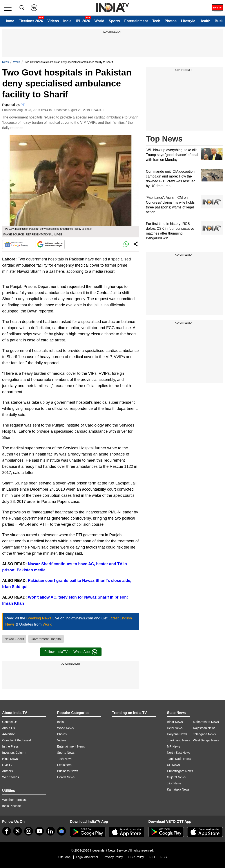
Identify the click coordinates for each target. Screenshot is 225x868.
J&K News (174, 783)
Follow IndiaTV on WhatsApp (71, 652)
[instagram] (29, 831)
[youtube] (40, 831)
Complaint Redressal (16, 740)
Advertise (9, 734)
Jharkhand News (178, 740)
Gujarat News (176, 777)
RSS (164, 857)
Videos (53, 21)
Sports (114, 21)
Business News (68, 771)
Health (205, 21)
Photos (171, 21)
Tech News (65, 759)
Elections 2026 (31, 21)
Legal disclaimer (87, 857)
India (67, 21)
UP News (173, 765)
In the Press (10, 746)
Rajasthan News (204, 728)
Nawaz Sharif (14, 639)
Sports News (66, 753)
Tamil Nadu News (179, 759)
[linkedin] (51, 831)
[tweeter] (18, 831)
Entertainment (136, 21)
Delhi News (175, 728)
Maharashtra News (206, 722)
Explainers (64, 765)
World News (65, 728)
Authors (7, 771)
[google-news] (62, 831)
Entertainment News (71, 746)
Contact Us (10, 722)
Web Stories (11, 777)
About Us (9, 728)
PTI (23, 105)
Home (9, 21)
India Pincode (12, 806)
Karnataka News (178, 789)
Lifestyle (188, 21)
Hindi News (10, 759)
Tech (156, 21)
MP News (174, 746)
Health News (66, 777)
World (99, 21)
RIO (152, 857)
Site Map (64, 857)
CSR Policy (136, 857)
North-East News (179, 753)
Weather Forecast (14, 800)
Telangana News (204, 734)
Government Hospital (46, 639)
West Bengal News (206, 740)
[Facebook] (7, 831)
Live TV (7, 765)
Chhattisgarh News (180, 771)
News (5, 62)
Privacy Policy (113, 857)
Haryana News (177, 734)
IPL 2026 (83, 21)
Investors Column (14, 753)
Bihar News (175, 722)
